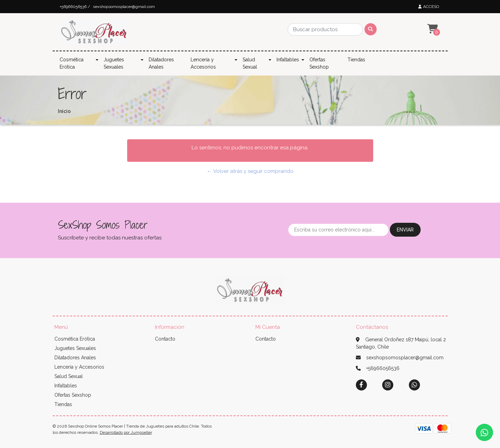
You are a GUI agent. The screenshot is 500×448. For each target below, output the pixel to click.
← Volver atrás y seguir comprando (250, 171)
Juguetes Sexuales (114, 63)
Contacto (165, 339)
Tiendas (356, 60)
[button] (432, 29)
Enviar (405, 230)
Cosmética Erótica (72, 63)
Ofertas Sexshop (319, 63)
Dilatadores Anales (161, 63)
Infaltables (288, 60)
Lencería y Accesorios (203, 63)
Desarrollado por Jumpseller (126, 432)
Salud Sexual (250, 63)
